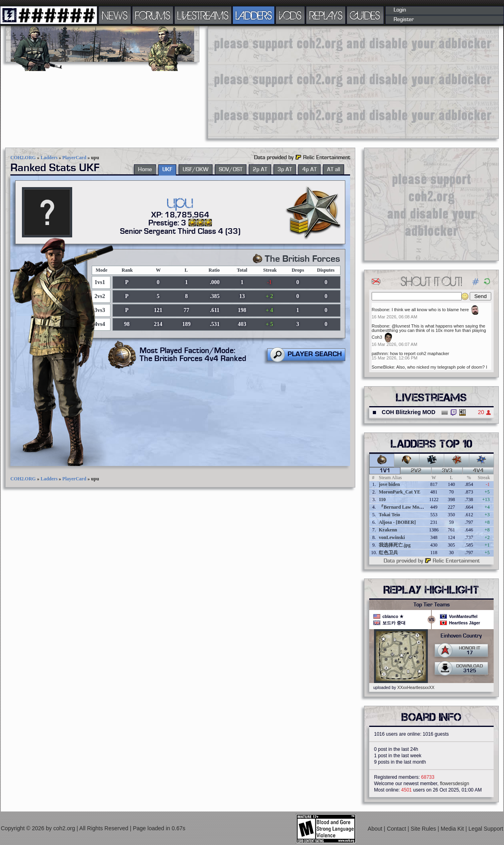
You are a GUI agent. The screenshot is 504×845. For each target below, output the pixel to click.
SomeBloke (383, 367)
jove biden (389, 484)
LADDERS (254, 15)
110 (382, 499)
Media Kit (453, 829)
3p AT (285, 170)
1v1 (385, 471)
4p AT (309, 170)
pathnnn (380, 353)
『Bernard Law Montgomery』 (411, 507)
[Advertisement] (309, 82)
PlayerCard (74, 158)
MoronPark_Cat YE (400, 492)
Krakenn (388, 530)
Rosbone (380, 310)
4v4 (478, 471)
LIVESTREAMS (203, 15)
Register (404, 20)
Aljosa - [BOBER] (397, 522)
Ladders (49, 158)
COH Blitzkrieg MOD (409, 412)
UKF (167, 170)
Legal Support (486, 829)
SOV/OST (231, 170)
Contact (397, 829)
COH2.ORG (23, 158)
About (376, 829)
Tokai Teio (389, 515)
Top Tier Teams (432, 605)
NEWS (115, 15)
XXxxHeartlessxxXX (416, 687)
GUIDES (365, 15)
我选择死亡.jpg (395, 545)
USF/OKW (196, 170)
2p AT (260, 170)
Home (145, 170)
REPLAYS (326, 15)
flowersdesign (454, 784)
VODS (290, 15)
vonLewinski (392, 537)
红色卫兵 (388, 553)
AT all (334, 170)
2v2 (416, 471)
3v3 (447, 471)
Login (400, 10)
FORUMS (153, 15)
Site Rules (424, 829)
